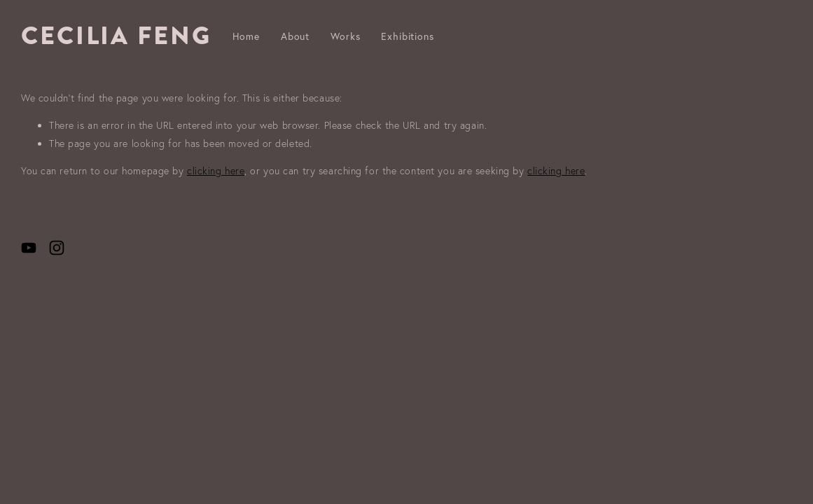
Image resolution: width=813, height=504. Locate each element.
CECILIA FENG (116, 36)
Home (246, 36)
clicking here (216, 171)
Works (345, 36)
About (295, 36)
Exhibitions (407, 36)
